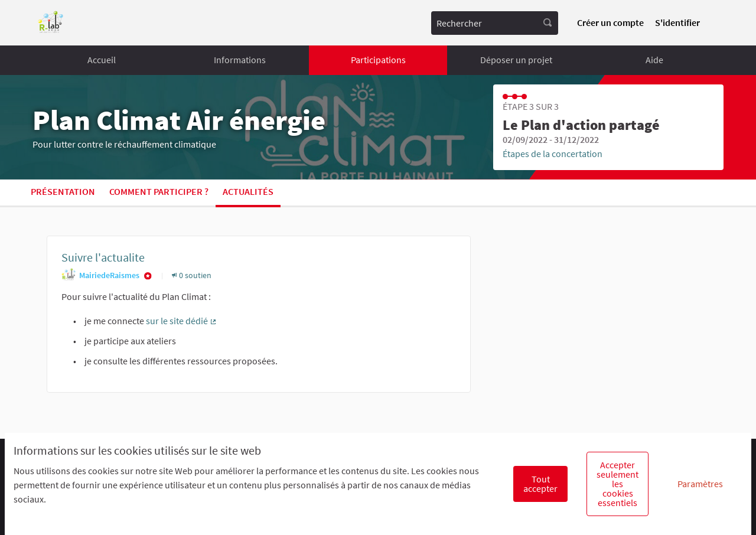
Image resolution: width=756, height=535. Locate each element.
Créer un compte (610, 22)
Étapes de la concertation (553, 154)
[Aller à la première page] (51, 23)
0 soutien (192, 275)
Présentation (63, 191)
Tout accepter (540, 484)
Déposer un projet (516, 60)
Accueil (102, 60)
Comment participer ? (159, 191)
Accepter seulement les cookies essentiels (617, 484)
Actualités (248, 191)
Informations (240, 60)
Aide (654, 60)
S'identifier (677, 22)
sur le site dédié (182, 321)
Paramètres (700, 484)
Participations (378, 60)
